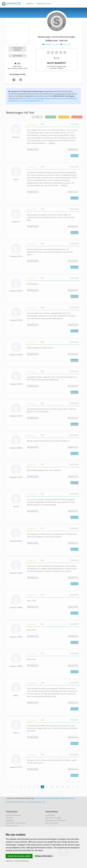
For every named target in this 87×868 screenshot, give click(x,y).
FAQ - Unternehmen (52, 823)
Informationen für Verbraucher (16, 823)
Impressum (9, 861)
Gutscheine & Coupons (14, 815)
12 (62, 787)
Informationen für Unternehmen (56, 820)
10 (52, 787)
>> (77, 787)
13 (68, 787)
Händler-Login (50, 815)
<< (11, 787)
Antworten (74, 156)
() (73, 149)
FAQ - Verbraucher (12, 826)
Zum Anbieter (17, 56)
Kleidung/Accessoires (51, 44)
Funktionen (30, 4)
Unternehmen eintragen (53, 818)
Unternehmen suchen (44, 4)
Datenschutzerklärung (21, 861)
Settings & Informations (44, 856)
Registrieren (10, 820)
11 (57, 787)
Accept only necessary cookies (19, 856)
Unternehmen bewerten (17, 49)
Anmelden (9, 818)
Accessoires (66, 44)
